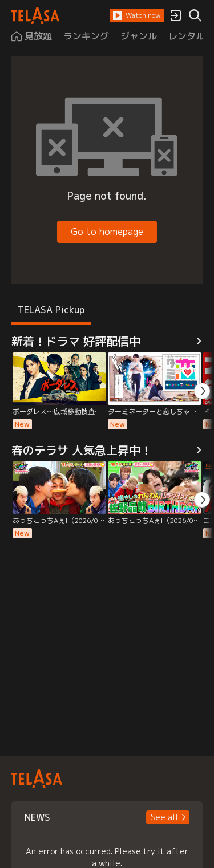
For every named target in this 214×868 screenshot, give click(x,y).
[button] (137, 15)
